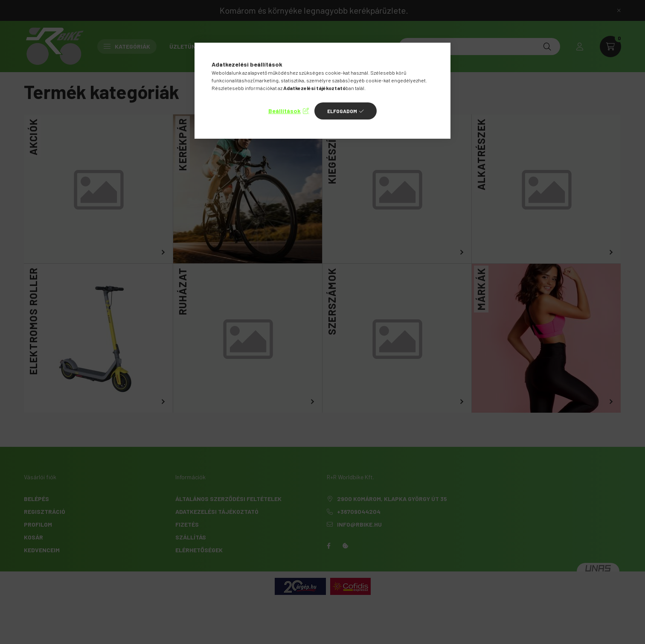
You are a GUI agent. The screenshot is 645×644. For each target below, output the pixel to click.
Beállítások (285, 111)
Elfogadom (342, 111)
